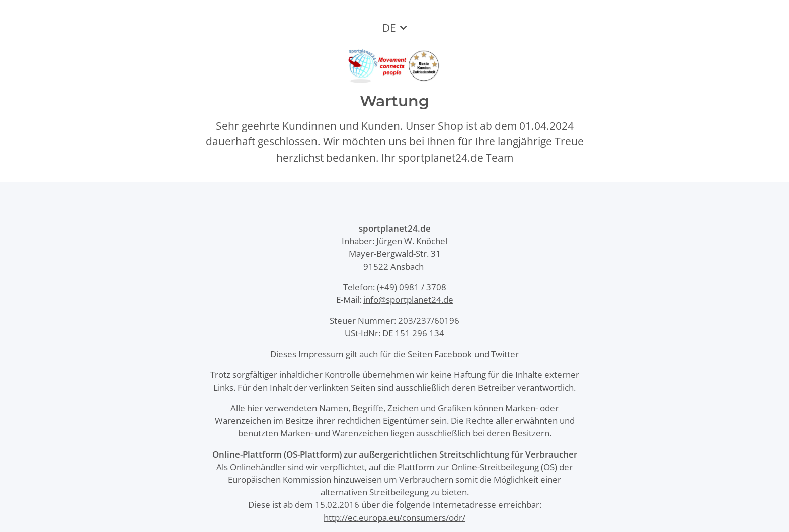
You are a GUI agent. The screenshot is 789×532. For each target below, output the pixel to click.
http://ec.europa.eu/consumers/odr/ (395, 518)
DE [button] (389, 28)
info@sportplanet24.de (408, 300)
